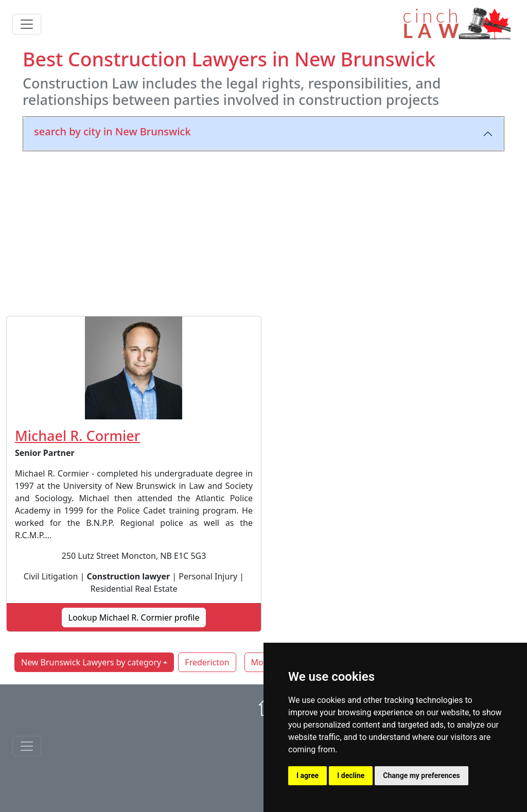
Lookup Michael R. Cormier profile (134, 617)
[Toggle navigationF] (27, 746)
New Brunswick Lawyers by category (91, 662)
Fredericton (207, 662)
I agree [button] (308, 775)
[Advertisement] (263, 232)
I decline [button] (351, 775)
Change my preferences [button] (421, 775)
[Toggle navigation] (27, 24)
